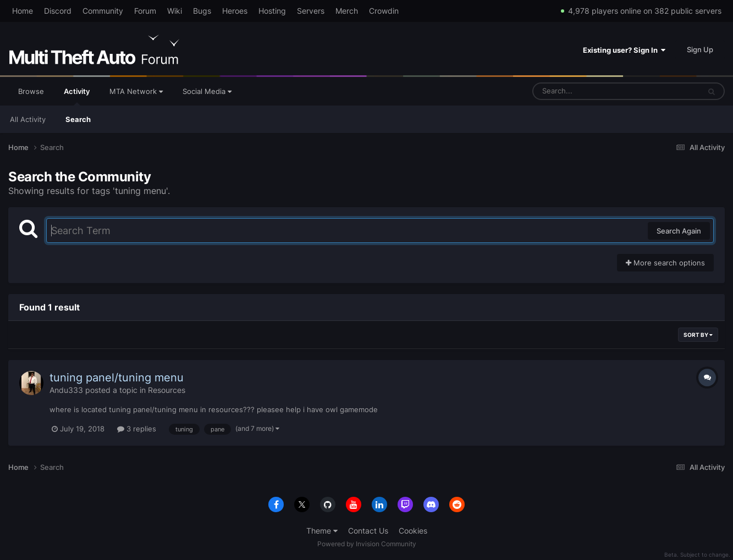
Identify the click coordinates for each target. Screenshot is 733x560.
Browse (31, 91)
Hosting (272, 11)
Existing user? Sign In (624, 50)
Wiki (175, 11)
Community (103, 11)
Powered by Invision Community (367, 544)
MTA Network (136, 91)
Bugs (202, 11)
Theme (322, 531)
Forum (145, 11)
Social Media (207, 91)
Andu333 (66, 390)
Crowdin (384, 11)
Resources (167, 390)
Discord (58, 11)
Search (78, 119)
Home (23, 11)
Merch (347, 11)
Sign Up (700, 49)
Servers (311, 11)
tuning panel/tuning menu (117, 378)
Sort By (698, 335)
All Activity (28, 119)
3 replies (137, 429)
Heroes (235, 11)
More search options (665, 263)
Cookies (413, 531)
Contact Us (368, 531)
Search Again (679, 231)
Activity (77, 96)
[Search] (587, 91)
